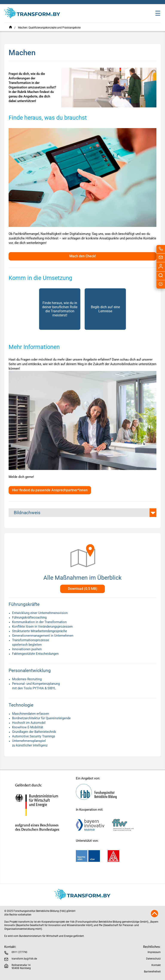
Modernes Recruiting (27, 679)
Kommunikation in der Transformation (39, 622)
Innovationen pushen (27, 649)
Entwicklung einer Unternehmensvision (40, 613)
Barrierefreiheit (152, 972)
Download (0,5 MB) (83, 589)
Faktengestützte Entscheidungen (35, 654)
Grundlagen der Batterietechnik (34, 732)
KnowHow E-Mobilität (28, 727)
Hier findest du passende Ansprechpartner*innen (50, 490)
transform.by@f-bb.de (24, 959)
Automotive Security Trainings (34, 736)
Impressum (154, 952)
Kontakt (156, 965)
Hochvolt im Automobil (29, 723)
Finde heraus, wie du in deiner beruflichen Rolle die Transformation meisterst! (60, 309)
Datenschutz (153, 959)
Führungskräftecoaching (29, 617)
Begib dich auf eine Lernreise (105, 309)
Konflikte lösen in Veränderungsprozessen (42, 627)
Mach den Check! (83, 256)
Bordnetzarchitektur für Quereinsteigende (41, 718)
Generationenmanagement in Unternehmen (43, 636)
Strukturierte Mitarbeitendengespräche (40, 631)
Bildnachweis (27, 513)
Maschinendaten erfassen (31, 714)
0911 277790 (19, 952)
